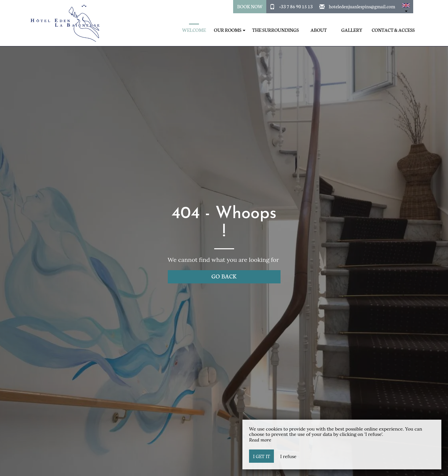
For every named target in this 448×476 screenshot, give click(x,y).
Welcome (194, 30)
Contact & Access (393, 30)
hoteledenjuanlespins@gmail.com (362, 6)
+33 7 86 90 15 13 (296, 6)
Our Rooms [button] (230, 30)
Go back (224, 276)
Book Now (250, 6)
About (319, 30)
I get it (261, 456)
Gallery (352, 30)
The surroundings (275, 30)
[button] (406, 7)
